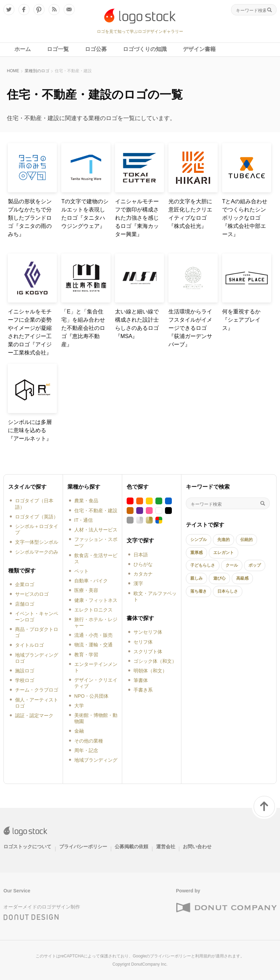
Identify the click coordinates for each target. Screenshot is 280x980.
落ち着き (199, 591)
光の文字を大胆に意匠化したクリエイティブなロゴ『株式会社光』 (190, 214)
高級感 (242, 578)
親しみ (196, 578)
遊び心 (219, 578)
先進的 (224, 540)
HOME (13, 71)
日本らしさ (228, 591)
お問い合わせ (197, 847)
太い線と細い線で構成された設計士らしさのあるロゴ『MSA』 (137, 324)
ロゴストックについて (27, 847)
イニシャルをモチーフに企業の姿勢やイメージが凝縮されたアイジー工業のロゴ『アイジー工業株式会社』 (30, 332)
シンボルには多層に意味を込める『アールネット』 (30, 430)
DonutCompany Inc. (149, 964)
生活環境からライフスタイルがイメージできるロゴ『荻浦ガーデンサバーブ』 (190, 328)
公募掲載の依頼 (131, 847)
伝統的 (246, 540)
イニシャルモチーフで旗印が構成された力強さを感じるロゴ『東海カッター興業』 (137, 218)
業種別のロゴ (37, 71)
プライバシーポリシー (83, 847)
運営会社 (166, 847)
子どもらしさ (203, 565)
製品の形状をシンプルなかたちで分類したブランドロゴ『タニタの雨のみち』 (30, 218)
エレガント (224, 553)
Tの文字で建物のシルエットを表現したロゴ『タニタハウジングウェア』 (85, 214)
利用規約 (203, 956)
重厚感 (196, 553)
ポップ (255, 565)
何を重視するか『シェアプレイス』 (241, 320)
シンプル (199, 540)
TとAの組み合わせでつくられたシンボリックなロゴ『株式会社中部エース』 (245, 218)
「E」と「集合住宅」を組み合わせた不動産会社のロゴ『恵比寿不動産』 (83, 328)
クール (232, 565)
